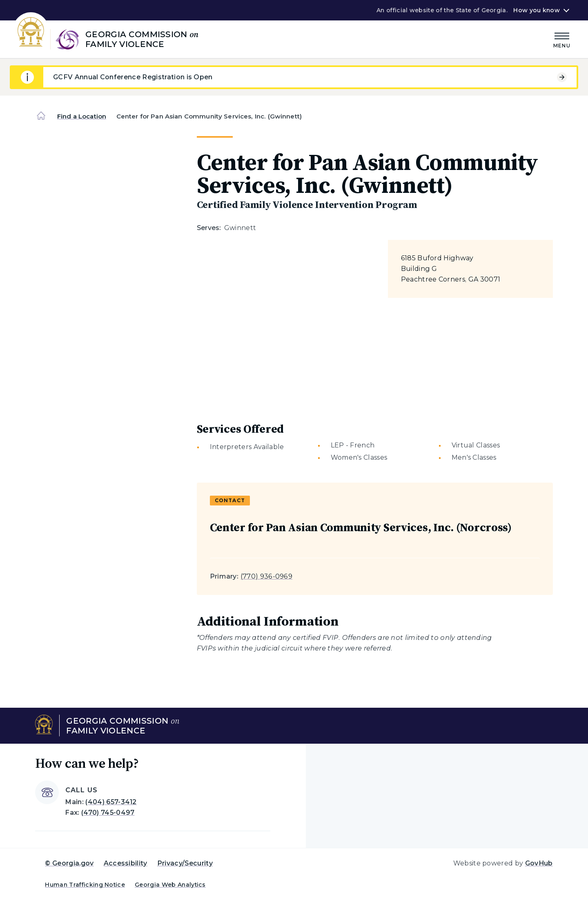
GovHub (539, 863)
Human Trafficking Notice (85, 885)
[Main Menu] (562, 39)
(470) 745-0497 (108, 813)
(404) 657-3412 (111, 802)
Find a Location (82, 116)
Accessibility (126, 863)
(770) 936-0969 (266, 576)
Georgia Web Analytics (170, 885)
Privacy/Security (185, 863)
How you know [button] (536, 10)
